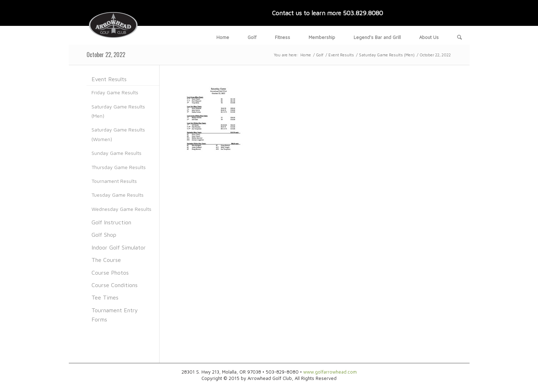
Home (306, 55)
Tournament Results (114, 181)
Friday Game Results (115, 92)
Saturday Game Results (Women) (118, 134)
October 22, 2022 (106, 55)
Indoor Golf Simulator (119, 247)
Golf (320, 55)
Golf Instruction (111, 222)
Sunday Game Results (117, 153)
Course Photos (110, 273)
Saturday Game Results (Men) (387, 55)
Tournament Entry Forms (115, 315)
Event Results (341, 55)
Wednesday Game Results (121, 209)
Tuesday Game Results (118, 195)
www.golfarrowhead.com (330, 372)
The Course (106, 260)
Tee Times (105, 297)
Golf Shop (104, 235)
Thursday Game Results (119, 167)
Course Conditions (115, 285)
